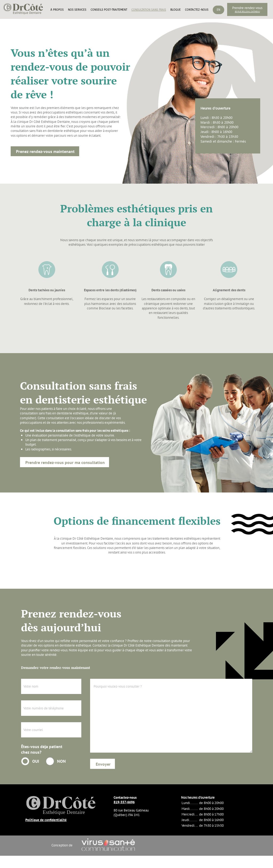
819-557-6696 (124, 802)
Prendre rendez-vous (247, 8)
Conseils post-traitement (109, 10)
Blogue (176, 10)
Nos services (77, 10)
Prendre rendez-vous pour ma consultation (65, 462)
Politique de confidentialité (46, 820)
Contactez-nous (197, 10)
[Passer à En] (218, 16)
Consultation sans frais (149, 10)
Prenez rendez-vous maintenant (45, 151)
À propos (57, 10)
